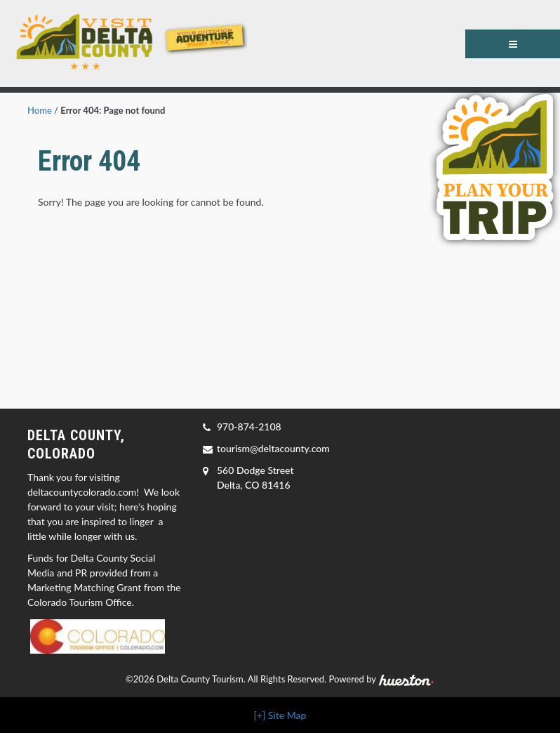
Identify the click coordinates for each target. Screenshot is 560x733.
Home (40, 110)
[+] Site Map (280, 715)
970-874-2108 (249, 427)
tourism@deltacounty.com (273, 448)
